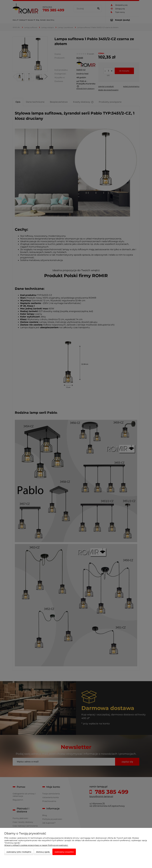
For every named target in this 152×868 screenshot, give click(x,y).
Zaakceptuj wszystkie (64, 852)
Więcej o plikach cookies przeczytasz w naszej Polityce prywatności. (36, 845)
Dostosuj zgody (43, 852)
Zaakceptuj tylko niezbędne (19, 852)
